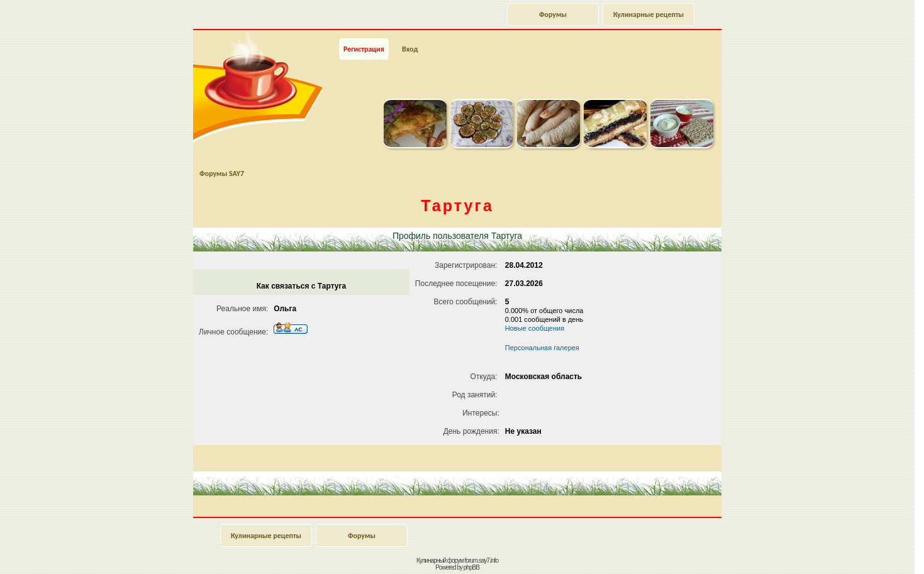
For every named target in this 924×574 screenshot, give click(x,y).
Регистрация (364, 49)
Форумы (553, 14)
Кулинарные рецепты (648, 14)
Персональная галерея (542, 348)
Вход (410, 49)
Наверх (870, 551)
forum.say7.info (481, 560)
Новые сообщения (535, 328)
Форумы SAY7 (222, 174)
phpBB (471, 567)
